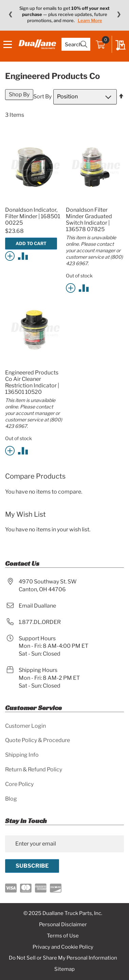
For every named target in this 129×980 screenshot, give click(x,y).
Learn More (90, 20)
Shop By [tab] (19, 94)
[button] (11, 255)
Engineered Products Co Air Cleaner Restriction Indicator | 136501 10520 (32, 382)
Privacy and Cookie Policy (63, 947)
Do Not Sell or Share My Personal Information (63, 958)
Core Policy (19, 784)
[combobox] (76, 44)
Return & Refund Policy (34, 769)
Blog (11, 799)
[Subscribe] (32, 866)
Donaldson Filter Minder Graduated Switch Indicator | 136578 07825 (89, 220)
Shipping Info (22, 755)
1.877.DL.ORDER (40, 622)
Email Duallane (37, 606)
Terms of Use (63, 936)
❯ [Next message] (119, 14)
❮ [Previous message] (10, 14)
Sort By (42, 97)
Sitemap (64, 969)
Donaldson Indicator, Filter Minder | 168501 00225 (33, 216)
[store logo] (37, 44)
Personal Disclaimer (63, 925)
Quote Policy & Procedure (38, 740)
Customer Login (25, 726)
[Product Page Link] (34, 202)
